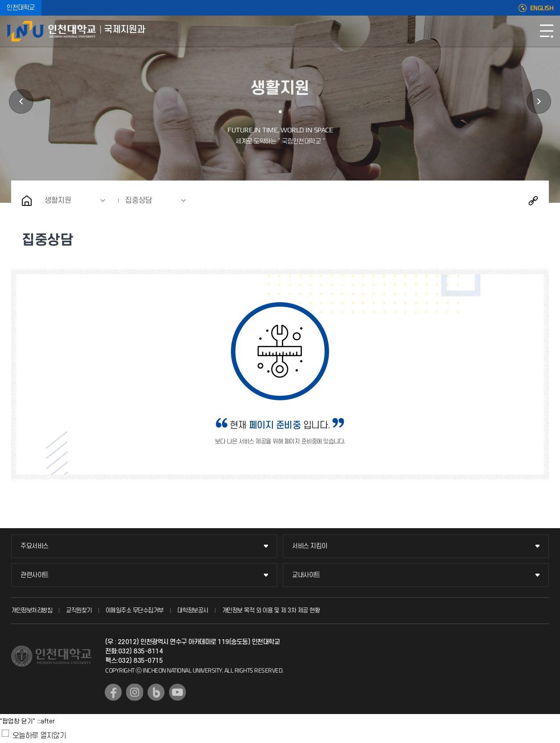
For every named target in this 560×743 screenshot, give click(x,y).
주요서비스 (35, 546)
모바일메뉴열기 (547, 31)
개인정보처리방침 (32, 610)
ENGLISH (542, 8)
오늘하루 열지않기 (39, 736)
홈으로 (27, 201)
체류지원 (21, 101)
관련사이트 (35, 575)
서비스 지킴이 (310, 546)
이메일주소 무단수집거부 (135, 610)
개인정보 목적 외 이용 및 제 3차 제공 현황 (271, 610)
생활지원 (58, 201)
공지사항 (539, 101)
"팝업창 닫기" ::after (27, 721)
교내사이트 (306, 575)
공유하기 (533, 201)
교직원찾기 (79, 610)
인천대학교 (21, 8)
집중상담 (139, 201)
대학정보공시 (193, 610)
